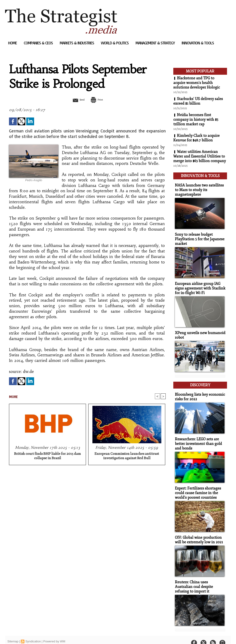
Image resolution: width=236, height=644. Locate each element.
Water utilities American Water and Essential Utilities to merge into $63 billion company (200, 156)
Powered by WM (54, 634)
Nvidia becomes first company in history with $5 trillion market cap (196, 120)
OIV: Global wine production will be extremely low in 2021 (198, 533)
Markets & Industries (77, 43)
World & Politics (115, 43)
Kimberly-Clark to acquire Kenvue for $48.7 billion (196, 138)
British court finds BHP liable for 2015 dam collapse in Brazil (47, 456)
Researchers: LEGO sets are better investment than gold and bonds (197, 438)
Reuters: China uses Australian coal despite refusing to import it (199, 579)
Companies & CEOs (39, 43)
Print (99, 100)
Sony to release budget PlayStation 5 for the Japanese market (198, 237)
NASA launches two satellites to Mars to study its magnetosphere (200, 188)
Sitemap (13, 634)
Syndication (33, 634)
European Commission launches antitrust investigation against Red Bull (127, 456)
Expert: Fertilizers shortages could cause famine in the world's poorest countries (197, 487)
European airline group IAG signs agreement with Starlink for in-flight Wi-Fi (198, 285)
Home (13, 43)
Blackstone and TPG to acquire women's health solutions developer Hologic (197, 83)
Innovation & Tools (198, 43)
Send (76, 100)
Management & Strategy (156, 43)
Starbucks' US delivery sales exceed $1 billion (198, 101)
